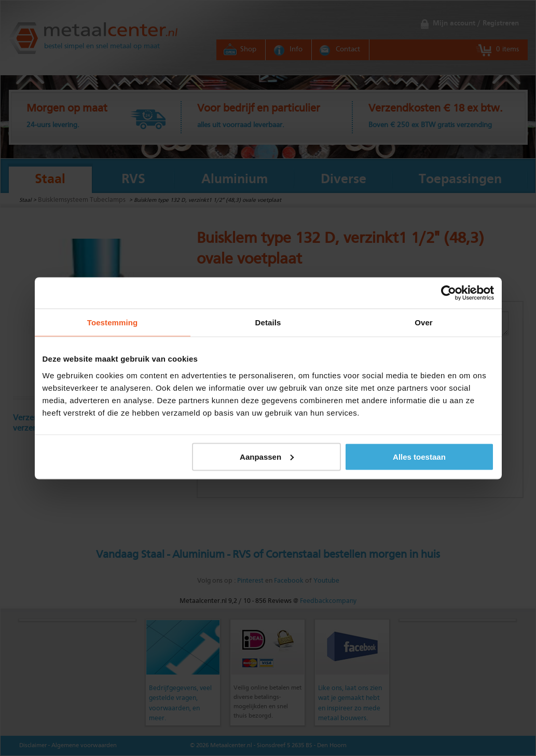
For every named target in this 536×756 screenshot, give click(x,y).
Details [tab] (268, 322)
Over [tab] (424, 322)
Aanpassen (267, 456)
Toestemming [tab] (113, 322)
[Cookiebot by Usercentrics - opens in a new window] (449, 293)
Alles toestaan (419, 456)
